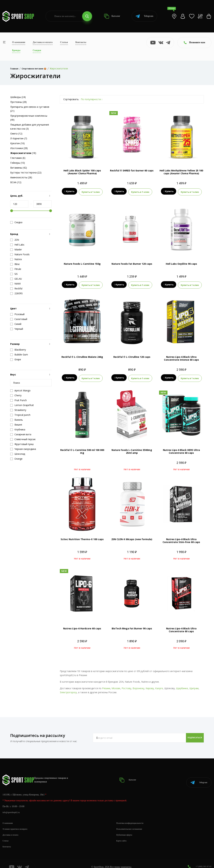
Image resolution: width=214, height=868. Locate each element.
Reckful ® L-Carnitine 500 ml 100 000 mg (82, 449)
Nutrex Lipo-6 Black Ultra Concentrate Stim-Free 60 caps (181, 538)
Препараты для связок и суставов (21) (30, 109)
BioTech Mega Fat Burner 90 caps (132, 626)
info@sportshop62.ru (13, 805)
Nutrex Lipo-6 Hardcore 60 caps (82, 626)
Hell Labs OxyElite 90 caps (181, 263)
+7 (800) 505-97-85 (202, 860)
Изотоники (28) (19, 148)
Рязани (106, 686)
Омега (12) (16, 134)
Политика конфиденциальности (132, 816)
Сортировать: (71, 99)
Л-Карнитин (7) (19, 138)
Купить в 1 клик (91, 191)
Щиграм (194, 686)
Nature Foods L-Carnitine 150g (82, 263)
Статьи (64, 42)
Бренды (16, 50)
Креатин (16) (17, 143)
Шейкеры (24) (18, 97)
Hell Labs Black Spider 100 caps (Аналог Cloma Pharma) (82, 172)
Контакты (81, 42)
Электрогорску (68, 690)
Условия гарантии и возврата (17, 822)
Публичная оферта (125, 828)
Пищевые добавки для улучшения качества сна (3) (30, 127)
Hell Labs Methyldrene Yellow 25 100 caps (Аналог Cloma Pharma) (181, 172)
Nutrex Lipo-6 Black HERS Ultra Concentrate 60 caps (181, 449)
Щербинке (182, 686)
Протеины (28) (18, 102)
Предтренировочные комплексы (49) (29, 118)
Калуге (159, 686)
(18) (23, 153)
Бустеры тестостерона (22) (26, 173)
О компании (19, 42)
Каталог (112, 16)
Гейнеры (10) (18, 163)
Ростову (126, 686)
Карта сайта (122, 834)
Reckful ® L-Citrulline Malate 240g (82, 355)
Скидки (37, 50)
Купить (69, 191)
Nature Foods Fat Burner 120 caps (132, 263)
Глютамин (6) (18, 158)
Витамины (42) (19, 168)
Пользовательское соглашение (131, 822)
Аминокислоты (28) (21, 177)
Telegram (144, 16)
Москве (116, 686)
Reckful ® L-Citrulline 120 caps (132, 355)
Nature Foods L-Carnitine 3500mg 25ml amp (132, 449)
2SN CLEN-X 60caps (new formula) (132, 537)
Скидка (16, 222)
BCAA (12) (16, 182)
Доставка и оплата (43, 42)
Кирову (150, 686)
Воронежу (138, 686)
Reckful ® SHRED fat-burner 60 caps (132, 170)
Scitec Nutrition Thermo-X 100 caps (82, 537)
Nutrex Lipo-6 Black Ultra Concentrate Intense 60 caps (181, 356)
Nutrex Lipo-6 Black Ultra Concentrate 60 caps (181, 627)
